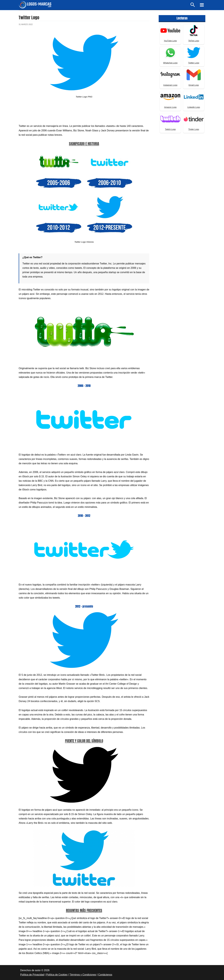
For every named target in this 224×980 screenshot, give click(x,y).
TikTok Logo (194, 41)
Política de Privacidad (32, 975)
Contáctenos (105, 975)
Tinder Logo (194, 129)
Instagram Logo (170, 85)
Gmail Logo (194, 85)
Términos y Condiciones (83, 975)
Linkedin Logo (194, 107)
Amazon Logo (170, 107)
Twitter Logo (194, 63)
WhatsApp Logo (170, 63)
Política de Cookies (57, 975)
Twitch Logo (170, 129)
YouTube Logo (170, 41)
